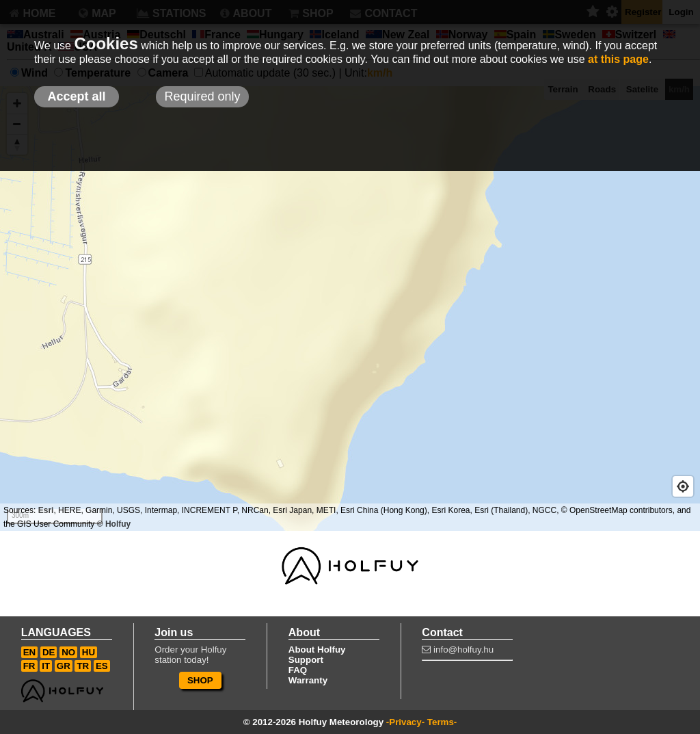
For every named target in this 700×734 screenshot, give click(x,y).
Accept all (76, 96)
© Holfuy (114, 524)
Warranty (308, 680)
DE (49, 652)
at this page (618, 59)
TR (83, 666)
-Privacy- (405, 722)
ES (102, 666)
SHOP (200, 680)
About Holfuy (317, 650)
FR (29, 666)
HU (89, 652)
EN (30, 652)
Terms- (442, 722)
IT (46, 666)
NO (68, 652)
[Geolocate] (683, 486)
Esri (46, 510)
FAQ (298, 670)
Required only (202, 96)
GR (64, 666)
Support (306, 660)
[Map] (350, 309)
